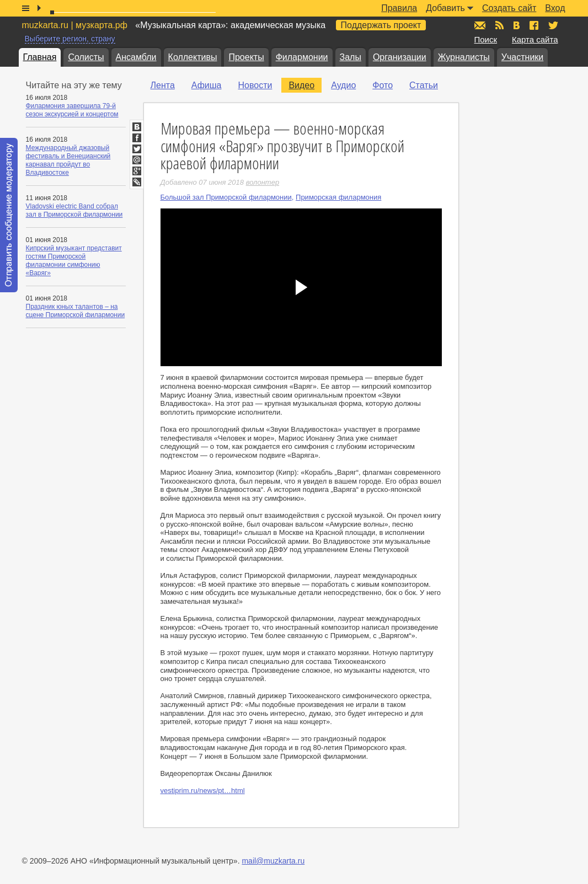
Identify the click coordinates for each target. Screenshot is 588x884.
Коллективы (193, 57)
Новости (255, 85)
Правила (399, 8)
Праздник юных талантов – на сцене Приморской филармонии (76, 311)
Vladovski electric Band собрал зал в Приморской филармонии (74, 210)
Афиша (207, 85)
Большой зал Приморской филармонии (226, 197)
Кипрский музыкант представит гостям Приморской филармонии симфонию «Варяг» (74, 261)
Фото (383, 85)
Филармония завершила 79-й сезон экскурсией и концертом (72, 110)
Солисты (86, 57)
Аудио (343, 85)
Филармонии (302, 57)
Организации (400, 57)
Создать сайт (509, 8)
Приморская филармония (338, 197)
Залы (351, 57)
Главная (40, 57)
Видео (301, 85)
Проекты (246, 57)
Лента (163, 85)
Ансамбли (136, 57)
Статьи (424, 85)
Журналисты (464, 57)
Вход (555, 8)
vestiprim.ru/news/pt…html (203, 791)
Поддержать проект (381, 25)
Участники (522, 57)
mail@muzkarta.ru (273, 861)
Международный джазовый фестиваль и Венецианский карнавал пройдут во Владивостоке (68, 160)
